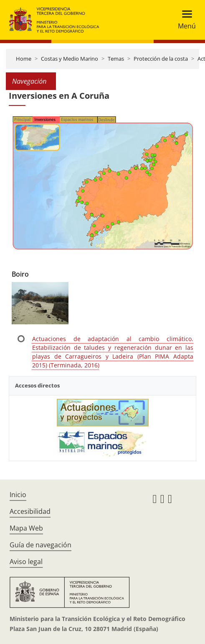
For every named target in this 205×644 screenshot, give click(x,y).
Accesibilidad (30, 511)
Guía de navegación (40, 545)
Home (24, 59)
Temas (116, 59)
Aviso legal (26, 562)
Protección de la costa (161, 59)
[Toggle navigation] (184, 20)
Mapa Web (26, 528)
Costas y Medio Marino (70, 59)
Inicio (18, 495)
